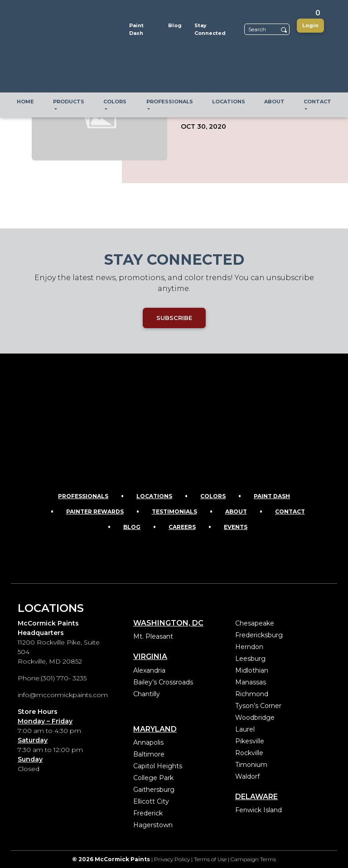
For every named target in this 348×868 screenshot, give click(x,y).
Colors (213, 496)
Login (310, 25)
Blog (132, 527)
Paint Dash (272, 496)
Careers (182, 527)
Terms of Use (210, 859)
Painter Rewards (95, 512)
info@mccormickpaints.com (63, 695)
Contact (290, 512)
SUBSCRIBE (174, 318)
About (236, 512)
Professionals (83, 496)
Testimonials (174, 512)
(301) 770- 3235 (64, 678)
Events (236, 527)
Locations (154, 496)
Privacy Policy (172, 859)
